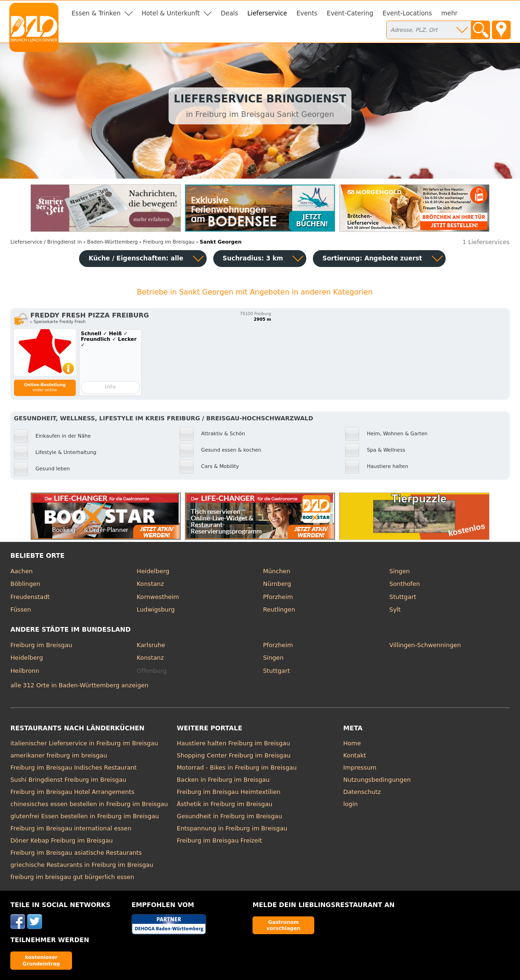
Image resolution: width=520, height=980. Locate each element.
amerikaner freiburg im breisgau (59, 755)
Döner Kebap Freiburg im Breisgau (61, 840)
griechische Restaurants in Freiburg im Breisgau (82, 865)
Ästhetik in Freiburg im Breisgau (224, 804)
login (350, 804)
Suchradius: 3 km (253, 258)
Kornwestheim (158, 597)
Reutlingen (279, 609)
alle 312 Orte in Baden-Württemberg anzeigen (79, 685)
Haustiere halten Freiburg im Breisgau (233, 743)
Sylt (395, 609)
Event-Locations (407, 13)
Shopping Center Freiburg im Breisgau (234, 755)
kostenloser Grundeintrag (41, 960)
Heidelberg (153, 571)
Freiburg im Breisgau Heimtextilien (229, 792)
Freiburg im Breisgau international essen (71, 828)
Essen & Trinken (96, 13)
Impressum (360, 767)
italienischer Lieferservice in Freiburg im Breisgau (84, 743)
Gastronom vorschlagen (284, 925)
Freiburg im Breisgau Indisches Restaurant (73, 767)
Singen (400, 571)
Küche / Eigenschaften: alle (136, 258)
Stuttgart (403, 597)
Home (352, 743)
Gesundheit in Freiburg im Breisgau (229, 816)
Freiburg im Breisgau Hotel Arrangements (72, 792)
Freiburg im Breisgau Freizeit (219, 840)
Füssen (21, 609)
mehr (450, 13)
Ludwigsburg (155, 609)
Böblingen (25, 584)
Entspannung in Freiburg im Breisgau (232, 828)
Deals (229, 13)
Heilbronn (25, 671)
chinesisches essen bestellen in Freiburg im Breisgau (89, 804)
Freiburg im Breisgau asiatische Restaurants (76, 853)
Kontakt (355, 755)
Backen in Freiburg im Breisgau (223, 780)
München (276, 571)
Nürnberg (277, 584)
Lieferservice (267, 13)
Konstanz (150, 584)
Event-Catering (350, 13)
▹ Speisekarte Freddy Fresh (58, 322)
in (46, 242)
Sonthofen (405, 584)
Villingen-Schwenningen (425, 645)
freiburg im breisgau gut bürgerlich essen (72, 877)
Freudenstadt (30, 597)
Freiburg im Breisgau (41, 645)
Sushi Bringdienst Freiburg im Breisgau (68, 780)
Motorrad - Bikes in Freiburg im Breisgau (237, 767)
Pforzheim (278, 597)
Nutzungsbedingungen (377, 780)
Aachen (22, 571)
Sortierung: (372, 258)
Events (307, 13)
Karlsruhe (151, 645)
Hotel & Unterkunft (171, 13)
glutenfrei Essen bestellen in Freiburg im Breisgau (85, 816)
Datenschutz (362, 792)
